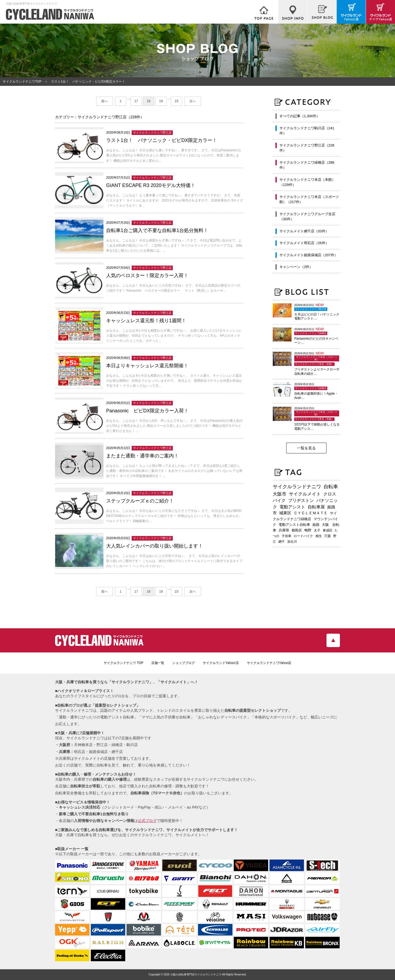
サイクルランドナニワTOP (22, 82)
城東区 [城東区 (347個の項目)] (285, 513)
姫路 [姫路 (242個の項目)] (316, 525)
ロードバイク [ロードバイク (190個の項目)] (303, 536)
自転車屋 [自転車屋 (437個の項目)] (316, 507)
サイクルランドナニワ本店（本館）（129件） (307, 182)
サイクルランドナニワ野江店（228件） (307, 148)
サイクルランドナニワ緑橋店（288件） (307, 165)
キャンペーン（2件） (296, 267)
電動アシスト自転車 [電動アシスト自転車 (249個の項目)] (294, 525)
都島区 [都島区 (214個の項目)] (297, 530)
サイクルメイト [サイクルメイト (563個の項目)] (305, 494)
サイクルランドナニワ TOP (124, 663)
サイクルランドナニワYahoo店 (269, 663)
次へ (193, 101)
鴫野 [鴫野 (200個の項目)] (308, 530)
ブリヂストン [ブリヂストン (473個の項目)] (301, 500)
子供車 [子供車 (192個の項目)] (286, 536)
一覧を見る (306, 448)
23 (176, 101)
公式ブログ (147, 821)
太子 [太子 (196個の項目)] (317, 530)
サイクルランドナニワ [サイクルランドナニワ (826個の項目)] (297, 487)
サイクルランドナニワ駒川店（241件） (307, 131)
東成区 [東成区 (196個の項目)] (328, 530)
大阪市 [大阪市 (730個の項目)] (280, 494)
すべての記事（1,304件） (300, 116)
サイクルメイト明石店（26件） (304, 243)
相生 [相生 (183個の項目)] (319, 536)
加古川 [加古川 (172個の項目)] (292, 542)
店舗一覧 (158, 663)
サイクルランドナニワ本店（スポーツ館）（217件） (309, 199)
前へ (105, 101)
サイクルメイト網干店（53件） (304, 231)
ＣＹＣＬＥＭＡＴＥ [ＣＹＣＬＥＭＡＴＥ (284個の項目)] (311, 513)
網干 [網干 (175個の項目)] (282, 542)
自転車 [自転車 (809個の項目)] (331, 487)
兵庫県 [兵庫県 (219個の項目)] (284, 530)
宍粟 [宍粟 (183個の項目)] (328, 536)
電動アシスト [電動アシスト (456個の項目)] (292, 507)
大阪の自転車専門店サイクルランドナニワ (196, 975)
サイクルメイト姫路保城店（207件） (309, 255)
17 (136, 101)
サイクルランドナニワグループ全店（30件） (307, 217)
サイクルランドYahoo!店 (221, 663)
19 (161, 101)
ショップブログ (184, 663)
